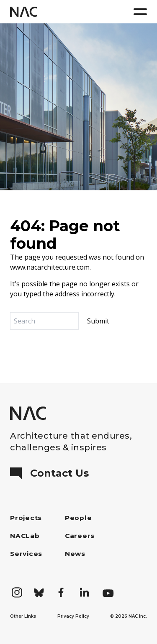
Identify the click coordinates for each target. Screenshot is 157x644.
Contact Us (49, 473)
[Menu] (140, 12)
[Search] (44, 321)
